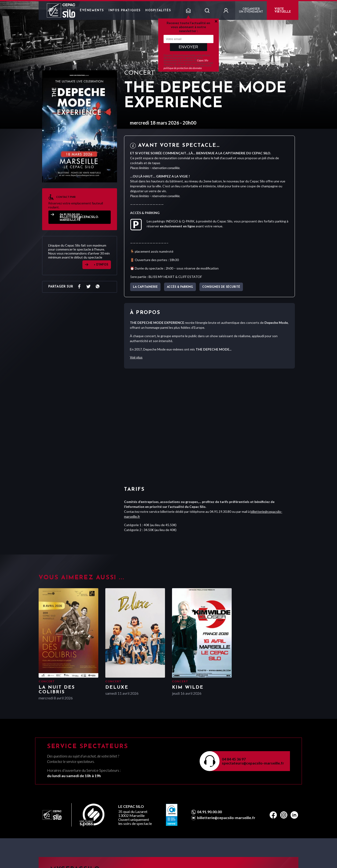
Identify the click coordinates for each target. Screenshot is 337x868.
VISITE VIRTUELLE (283, 11)
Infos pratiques (125, 11)
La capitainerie (145, 287)
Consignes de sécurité (221, 287)
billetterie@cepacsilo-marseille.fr (226, 818)
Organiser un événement (251, 11)
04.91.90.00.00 (209, 812)
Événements (92, 11)
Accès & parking (180, 287)
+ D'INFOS (101, 265)
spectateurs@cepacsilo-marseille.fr (253, 763)
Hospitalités (158, 11)
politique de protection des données (183, 68)
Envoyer (188, 47)
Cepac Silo (203, 60)
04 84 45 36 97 (234, 759)
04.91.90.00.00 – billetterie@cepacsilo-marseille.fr (79, 217)
